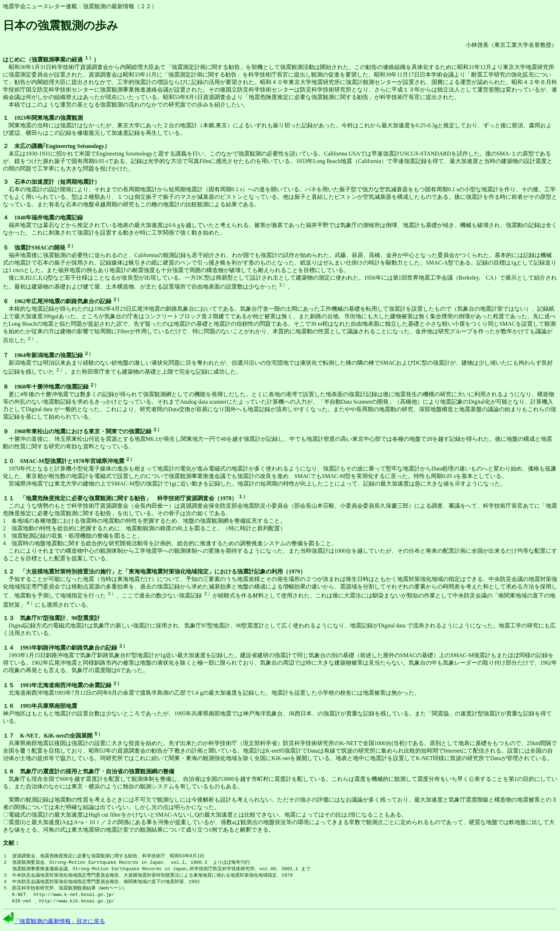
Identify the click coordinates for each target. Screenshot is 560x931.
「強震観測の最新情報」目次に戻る (54, 924)
